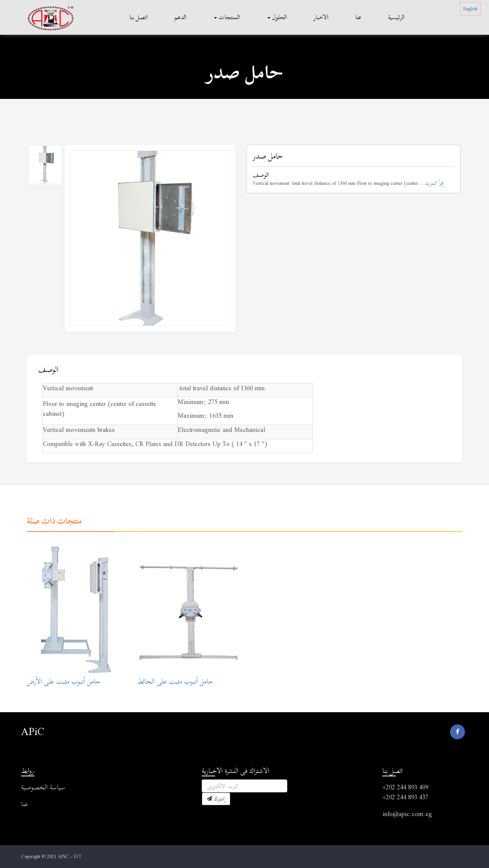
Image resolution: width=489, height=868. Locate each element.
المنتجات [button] (227, 17)
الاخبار (321, 17)
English (470, 9)
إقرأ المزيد (435, 183)
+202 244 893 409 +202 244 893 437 (405, 792)
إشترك (216, 799)
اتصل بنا (139, 17)
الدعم (181, 17)
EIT (77, 856)
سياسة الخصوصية (43, 787)
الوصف (48, 369)
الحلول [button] (277, 17)
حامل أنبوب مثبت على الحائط (175, 681)
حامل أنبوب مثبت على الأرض (64, 681)
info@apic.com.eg (407, 814)
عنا (358, 17)
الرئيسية (396, 17)
